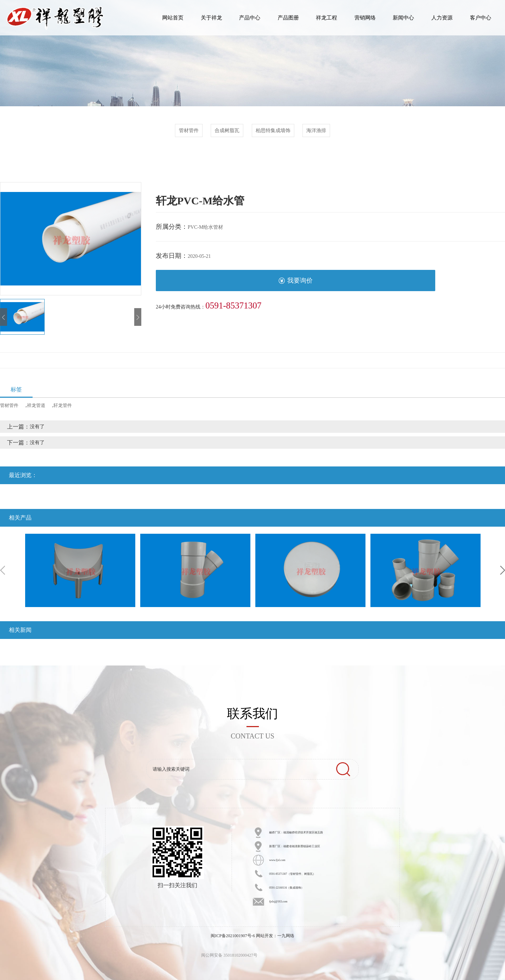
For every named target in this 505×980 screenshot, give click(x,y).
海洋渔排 (316, 131)
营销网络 (365, 18)
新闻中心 (403, 18)
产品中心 (250, 18)
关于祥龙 (211, 18)
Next (503, 570)
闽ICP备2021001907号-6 (233, 936)
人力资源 (442, 18)
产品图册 (288, 18)
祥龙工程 (327, 18)
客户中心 (481, 18)
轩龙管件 (63, 405)
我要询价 (296, 281)
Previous (2, 570)
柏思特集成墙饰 (273, 131)
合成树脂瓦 (227, 131)
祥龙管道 (36, 405)
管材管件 (189, 131)
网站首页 (173, 18)
